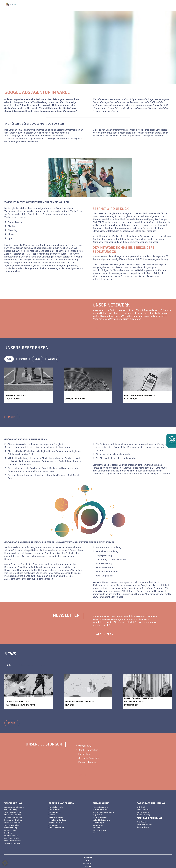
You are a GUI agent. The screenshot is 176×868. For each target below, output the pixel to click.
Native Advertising (143, 810)
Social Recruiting (142, 822)
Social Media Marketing (12, 823)
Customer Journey (11, 810)
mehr (12, 417)
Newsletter (8, 833)
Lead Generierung (11, 828)
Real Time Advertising (12, 838)
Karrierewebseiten (143, 827)
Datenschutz (88, 864)
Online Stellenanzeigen (145, 825)
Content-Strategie (143, 812)
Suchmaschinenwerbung (13, 817)
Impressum (88, 858)
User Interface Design (56, 807)
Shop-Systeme (98, 815)
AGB (88, 861)
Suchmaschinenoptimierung (14, 807)
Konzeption (52, 815)
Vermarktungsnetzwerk (13, 812)
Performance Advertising (13, 820)
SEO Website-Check (99, 830)
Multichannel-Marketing (13, 815)
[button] (5, 863)
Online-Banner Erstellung (57, 820)
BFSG (95, 833)
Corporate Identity (55, 812)
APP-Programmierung (100, 817)
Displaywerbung (10, 830)
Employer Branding (88, 762)
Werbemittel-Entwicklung (101, 820)
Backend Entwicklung (100, 810)
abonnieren (105, 634)
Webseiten (96, 828)
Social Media (141, 807)
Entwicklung (84, 754)
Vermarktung (85, 746)
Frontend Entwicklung (100, 807)
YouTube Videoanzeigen (13, 843)
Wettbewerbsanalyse (12, 825)
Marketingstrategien (56, 817)
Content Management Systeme (103, 812)
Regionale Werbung (11, 836)
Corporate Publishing (89, 758)
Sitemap (88, 866)
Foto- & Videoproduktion (13, 841)
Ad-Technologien (98, 823)
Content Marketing (143, 815)
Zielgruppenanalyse (55, 823)
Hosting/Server (98, 825)
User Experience (54, 810)
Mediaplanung (53, 825)
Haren (18, 254)
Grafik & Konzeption (88, 750)
